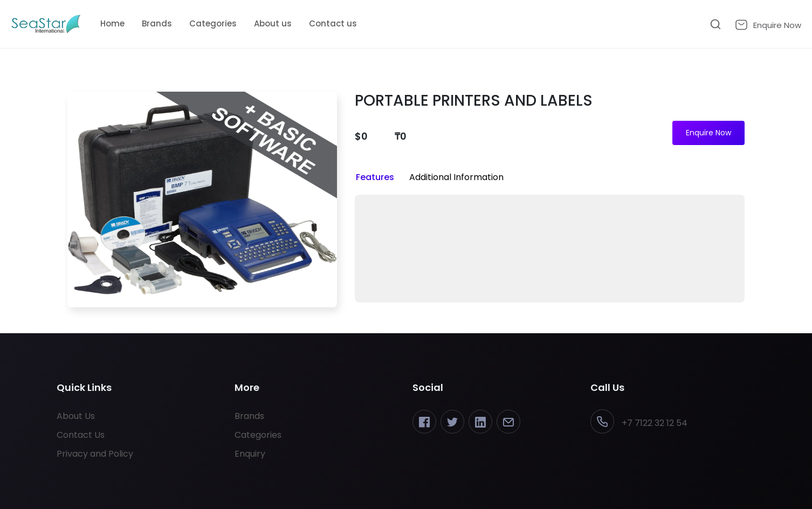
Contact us (333, 23)
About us (273, 23)
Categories (213, 23)
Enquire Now (708, 133)
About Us (76, 416)
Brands (157, 23)
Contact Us (81, 435)
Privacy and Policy (95, 454)
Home (112, 23)
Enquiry (250, 454)
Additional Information (456, 177)
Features (375, 177)
